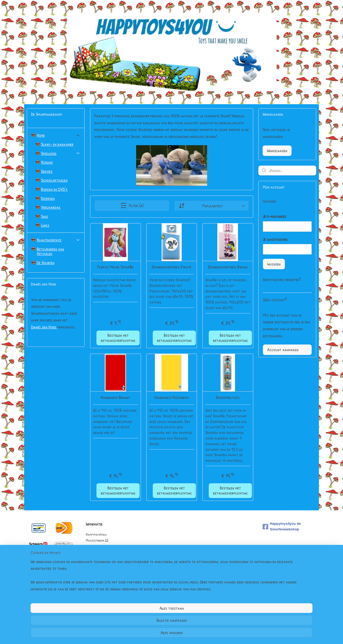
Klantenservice (58, 240)
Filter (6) (132, 205)
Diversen (48, 198)
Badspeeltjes (228, 397)
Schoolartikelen (54, 180)
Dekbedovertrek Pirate (171, 267)
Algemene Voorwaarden (103, 570)
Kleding (47, 162)
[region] (136, 620)
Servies (47, 171)
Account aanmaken (283, 350)
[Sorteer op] (211, 206)
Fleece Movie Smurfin (115, 267)
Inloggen (274, 264)
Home (58, 135)
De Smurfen (46, 263)
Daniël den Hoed (44, 327)
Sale (44, 216)
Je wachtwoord (275, 239)
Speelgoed (61, 153)
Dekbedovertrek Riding (228, 267)
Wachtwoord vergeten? (282, 279)
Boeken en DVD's (54, 189)
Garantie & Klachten (101, 576)
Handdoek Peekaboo (171, 397)
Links (45, 225)
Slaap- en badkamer (57, 144)
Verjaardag (51, 207)
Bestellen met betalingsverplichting (118, 338)
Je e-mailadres (275, 216)
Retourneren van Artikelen (50, 251)
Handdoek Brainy (115, 397)
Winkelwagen (277, 151)
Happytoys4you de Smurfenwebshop (282, 526)
